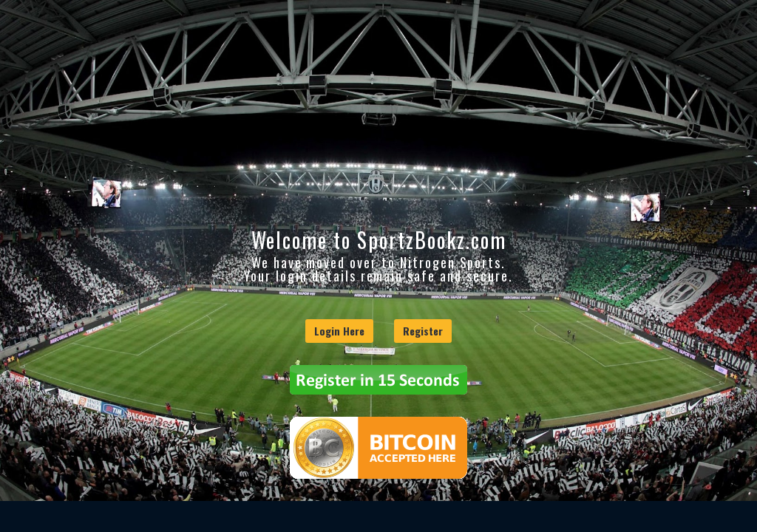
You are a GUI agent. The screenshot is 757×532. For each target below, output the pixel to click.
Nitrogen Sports (451, 262)
